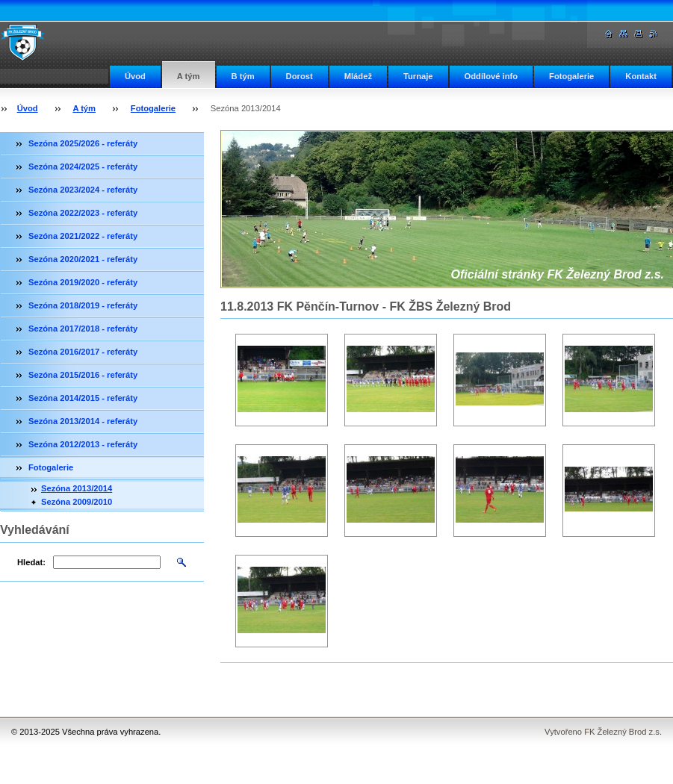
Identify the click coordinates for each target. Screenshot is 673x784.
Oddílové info (491, 76)
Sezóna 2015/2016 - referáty (83, 375)
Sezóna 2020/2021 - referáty (83, 259)
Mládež (358, 76)
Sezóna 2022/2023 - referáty (83, 213)
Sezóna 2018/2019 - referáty (83, 305)
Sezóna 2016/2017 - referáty (83, 352)
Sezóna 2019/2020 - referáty (83, 282)
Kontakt (641, 76)
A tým (189, 76)
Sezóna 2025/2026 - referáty (83, 143)
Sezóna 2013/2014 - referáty (83, 421)
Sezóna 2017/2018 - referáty (83, 329)
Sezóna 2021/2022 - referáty (83, 236)
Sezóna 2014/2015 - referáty (83, 398)
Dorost (300, 76)
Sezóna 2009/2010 (77, 502)
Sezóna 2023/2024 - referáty (83, 190)
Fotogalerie (571, 76)
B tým (243, 76)
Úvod (135, 76)
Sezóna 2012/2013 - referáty (83, 444)
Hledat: (31, 562)
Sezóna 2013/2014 (77, 488)
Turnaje (418, 76)
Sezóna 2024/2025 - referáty (83, 167)
